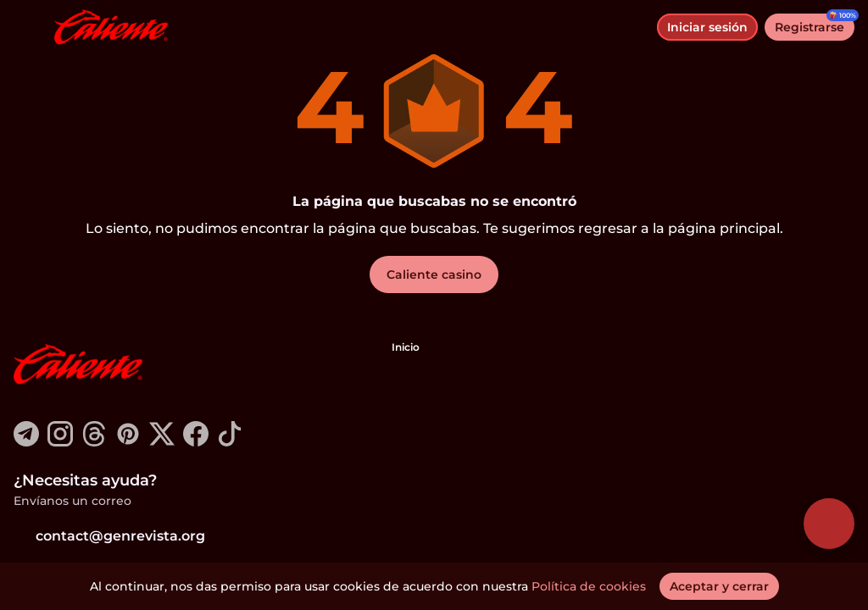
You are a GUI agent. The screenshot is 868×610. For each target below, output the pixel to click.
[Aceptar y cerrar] (719, 586)
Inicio (406, 347)
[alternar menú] (27, 27)
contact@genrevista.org (109, 536)
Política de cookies (589, 586)
